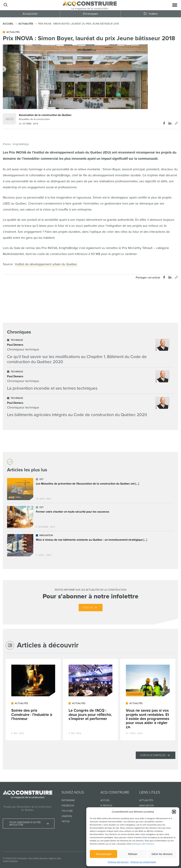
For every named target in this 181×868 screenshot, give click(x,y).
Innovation (147, 806)
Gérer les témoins (162, 854)
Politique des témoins (118, 862)
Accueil (105, 800)
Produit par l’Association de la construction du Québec (28, 808)
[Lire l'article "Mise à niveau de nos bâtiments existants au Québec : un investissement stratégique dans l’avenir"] (90, 545)
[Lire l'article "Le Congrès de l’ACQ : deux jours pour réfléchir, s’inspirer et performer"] (90, 700)
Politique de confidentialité (143, 862)
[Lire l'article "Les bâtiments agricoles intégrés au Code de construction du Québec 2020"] (88, 407)
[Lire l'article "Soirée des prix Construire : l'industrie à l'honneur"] (33, 700)
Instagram (68, 800)
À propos (106, 806)
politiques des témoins (143, 844)
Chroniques (90, 14)
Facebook (68, 806)
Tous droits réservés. (38, 858)
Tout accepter (104, 854)
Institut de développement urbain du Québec (46, 264)
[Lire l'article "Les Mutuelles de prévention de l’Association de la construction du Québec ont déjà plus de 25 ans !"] (90, 489)
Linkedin (67, 816)
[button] (174, 812)
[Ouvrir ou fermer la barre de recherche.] (5, 5)
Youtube (67, 811)
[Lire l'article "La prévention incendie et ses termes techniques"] (88, 381)
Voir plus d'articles (153, 755)
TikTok (66, 822)
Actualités (30, 14)
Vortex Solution (10, 861)
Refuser (133, 854)
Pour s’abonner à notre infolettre (25, 824)
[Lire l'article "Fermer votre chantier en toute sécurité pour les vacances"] (90, 517)
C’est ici (88, 608)
